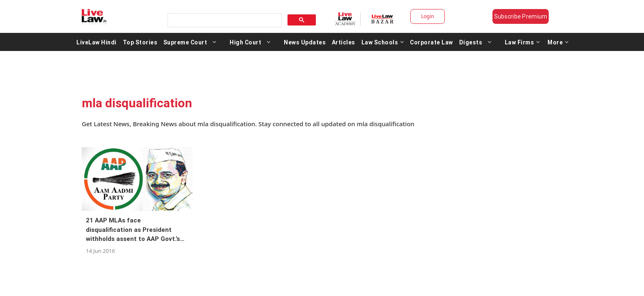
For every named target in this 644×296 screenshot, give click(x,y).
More (558, 44)
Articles (344, 44)
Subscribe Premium (527, 16)
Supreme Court (185, 44)
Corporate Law (431, 44)
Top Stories (140, 44)
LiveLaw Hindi (97, 44)
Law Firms (522, 44)
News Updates (305, 44)
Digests (471, 44)
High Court (245, 44)
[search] (222, 18)
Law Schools (383, 44)
